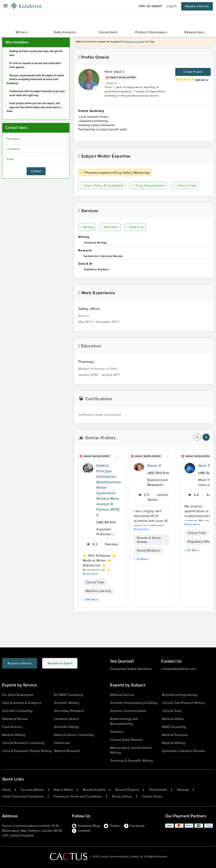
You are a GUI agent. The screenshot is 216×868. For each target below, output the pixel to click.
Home (7, 790)
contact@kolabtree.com (178, 669)
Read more (90, 574)
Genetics (117, 732)
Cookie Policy (152, 797)
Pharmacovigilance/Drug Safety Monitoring (116, 173)
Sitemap (183, 790)
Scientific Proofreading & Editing (134, 703)
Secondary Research (69, 711)
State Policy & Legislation (103, 185)
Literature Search (67, 719)
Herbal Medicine (148, 551)
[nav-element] (197, 437)
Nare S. (205, 466)
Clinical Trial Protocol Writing (183, 703)
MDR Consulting (174, 727)
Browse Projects (127, 790)
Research (110, 227)
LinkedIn (81, 831)
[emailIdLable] (36, 159)
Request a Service (197, 6)
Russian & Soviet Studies (149, 540)
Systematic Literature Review (183, 751)
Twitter (112, 826)
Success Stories (32, 790)
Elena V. (155, 466)
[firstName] (36, 139)
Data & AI (135, 227)
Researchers (194, 32)
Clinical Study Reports (126, 740)
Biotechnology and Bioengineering (124, 721)
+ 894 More (91, 600)
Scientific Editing (66, 727)
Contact (36, 171)
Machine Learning (98, 591)
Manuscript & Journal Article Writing (131, 750)
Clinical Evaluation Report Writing (27, 751)
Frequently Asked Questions (131, 669)
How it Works (63, 790)
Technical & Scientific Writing (131, 761)
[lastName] (36, 149)
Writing (87, 227)
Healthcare (62, 743)
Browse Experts (94, 790)
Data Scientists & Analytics (22, 703)
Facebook (134, 826)
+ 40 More (192, 550)
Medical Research (67, 751)
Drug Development (149, 185)
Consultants (108, 32)
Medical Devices (122, 695)
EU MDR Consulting (69, 695)
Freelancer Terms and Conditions (78, 797)
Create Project (193, 72)
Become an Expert (77, 664)
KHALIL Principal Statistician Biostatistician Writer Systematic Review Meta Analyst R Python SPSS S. (109, 490)
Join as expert (150, 6)
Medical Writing (14, 735)
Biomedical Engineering (180, 695)
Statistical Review (15, 719)
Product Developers (151, 32)
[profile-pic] (88, 468)
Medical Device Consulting (74, 735)
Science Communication (128, 711)
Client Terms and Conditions (23, 797)
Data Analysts (65, 32)
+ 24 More (141, 559)
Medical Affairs (173, 719)
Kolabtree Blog (86, 826)
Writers (22, 32)
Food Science (12, 727)
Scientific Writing (66, 703)
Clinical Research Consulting (23, 743)
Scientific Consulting (17, 711)
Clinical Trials (186, 185)
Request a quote (134, 42)
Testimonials (158, 790)
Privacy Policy (122, 797)
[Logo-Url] (26, 6)
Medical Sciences (175, 735)
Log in (171, 6)
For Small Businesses (18, 695)
